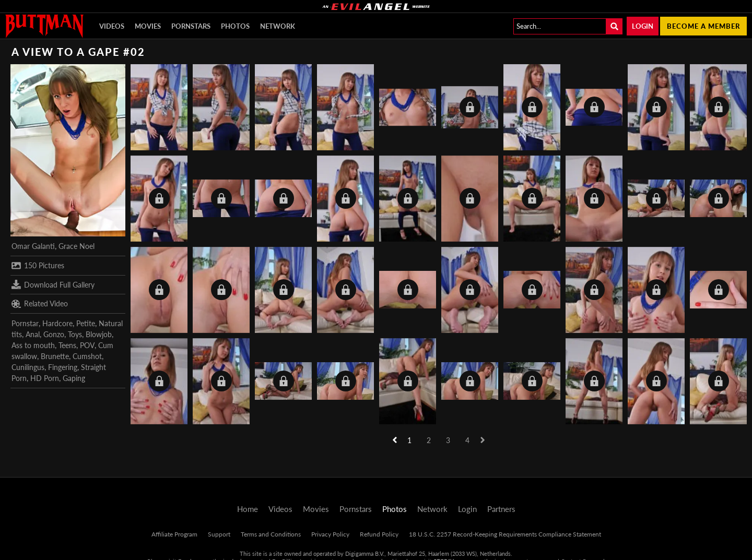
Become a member (703, 26)
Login (643, 26)
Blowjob (99, 334)
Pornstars (191, 26)
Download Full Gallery (53, 284)
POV (87, 345)
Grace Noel (77, 246)
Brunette (55, 356)
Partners (501, 509)
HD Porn (45, 378)
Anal (33, 334)
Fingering (63, 367)
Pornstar (25, 323)
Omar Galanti (33, 246)
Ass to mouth (33, 345)
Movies (148, 26)
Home (248, 509)
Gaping (74, 378)
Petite (86, 323)
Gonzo (54, 334)
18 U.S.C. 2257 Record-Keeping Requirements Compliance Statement (505, 534)
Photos (235, 26)
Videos (112, 26)
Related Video (40, 304)
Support (219, 534)
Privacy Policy (330, 534)
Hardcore (57, 323)
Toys (75, 334)
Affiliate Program (174, 534)
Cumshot (87, 356)
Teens (67, 345)
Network (278, 26)
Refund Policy (379, 534)
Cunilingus (28, 367)
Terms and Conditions (271, 534)
